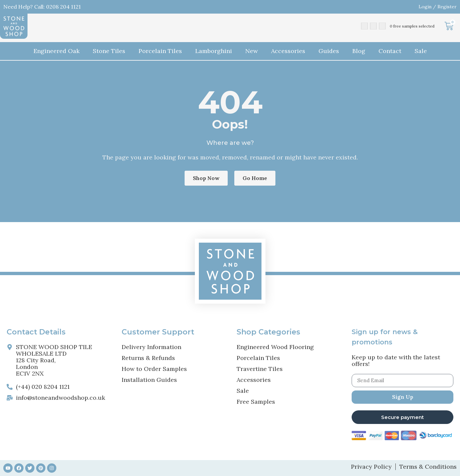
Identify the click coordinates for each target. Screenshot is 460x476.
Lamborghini (214, 51)
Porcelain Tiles (160, 51)
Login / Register (438, 7)
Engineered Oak (57, 51)
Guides (329, 51)
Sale (421, 51)
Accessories (288, 51)
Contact (390, 51)
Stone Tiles (109, 51)
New (252, 51)
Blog (359, 51)
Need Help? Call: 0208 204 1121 (42, 7)
